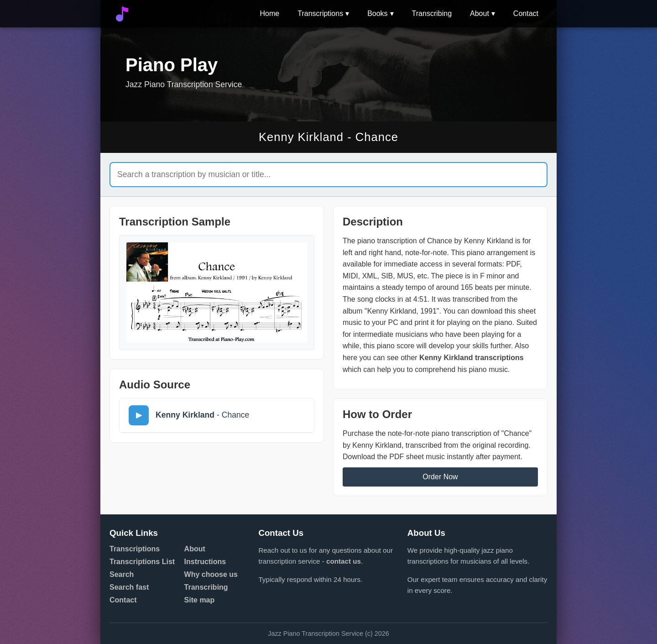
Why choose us (211, 574)
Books (377, 13)
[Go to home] (122, 14)
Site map (200, 600)
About (480, 13)
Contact (526, 13)
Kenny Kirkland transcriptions (472, 358)
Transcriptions (320, 13)
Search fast (129, 587)
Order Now (440, 477)
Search (122, 574)
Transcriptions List (142, 562)
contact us (344, 561)
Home (270, 13)
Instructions (205, 562)
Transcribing (432, 13)
